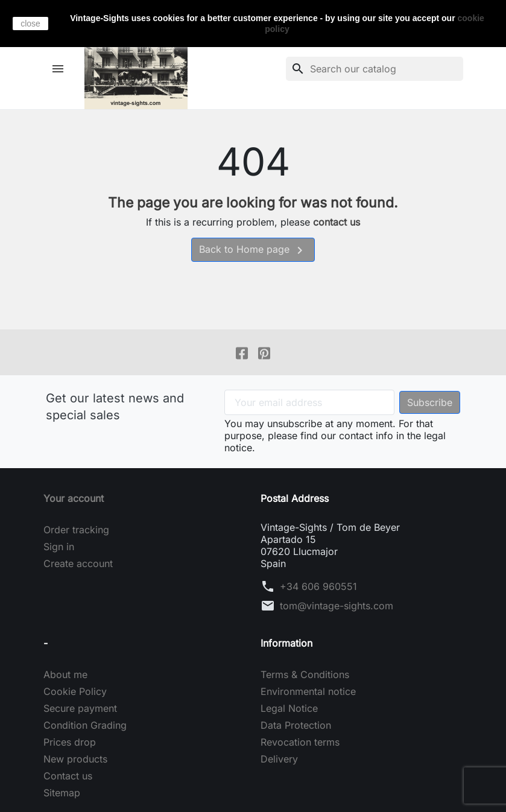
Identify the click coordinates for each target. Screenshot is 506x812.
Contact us (68, 776)
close (30, 24)
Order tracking (76, 530)
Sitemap (62, 793)
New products (75, 759)
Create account (78, 563)
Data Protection (296, 725)
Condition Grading (85, 725)
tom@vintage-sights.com (337, 606)
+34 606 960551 (318, 586)
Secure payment (80, 708)
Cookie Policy (75, 691)
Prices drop (70, 742)
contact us (337, 222)
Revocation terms (300, 742)
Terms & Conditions (305, 674)
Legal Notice (289, 708)
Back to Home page (253, 250)
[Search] (375, 69)
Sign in (59, 547)
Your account (74, 498)
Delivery (279, 759)
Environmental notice (308, 691)
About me (65, 674)
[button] (59, 69)
